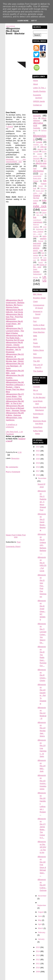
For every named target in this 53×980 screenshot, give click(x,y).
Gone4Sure (38, 427)
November (42, 896)
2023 (38, 447)
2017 (38, 471)
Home (16, 536)
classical (40, 149)
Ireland (44, 210)
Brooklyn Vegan (39, 298)
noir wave (37, 234)
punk (35, 253)
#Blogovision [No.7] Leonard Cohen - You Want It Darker (15, 331)
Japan (44, 212)
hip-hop (36, 198)
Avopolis (36, 387)
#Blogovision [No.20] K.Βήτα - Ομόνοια (15, 414)
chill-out (43, 147)
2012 (38, 960)
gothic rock (38, 193)
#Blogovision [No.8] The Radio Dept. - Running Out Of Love (15, 338)
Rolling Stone (38, 350)
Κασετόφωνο (38, 414)
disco (45, 159)
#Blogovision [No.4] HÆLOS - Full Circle (14, 311)
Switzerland (37, 274)
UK (44, 277)
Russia (41, 262)
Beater (36, 417)
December (42, 478)
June (40, 916)
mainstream (38, 222)
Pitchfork (37, 347)
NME (35, 336)
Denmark (36, 158)
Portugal (41, 241)
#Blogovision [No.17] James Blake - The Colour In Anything (15, 396)
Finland (36, 181)
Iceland (36, 200)
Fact (35, 321)
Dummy (36, 318)
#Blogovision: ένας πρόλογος (14, 419)
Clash (35, 301)
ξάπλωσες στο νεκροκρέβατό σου (16, 161)
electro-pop (41, 163)
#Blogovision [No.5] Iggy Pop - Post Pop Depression (14, 317)
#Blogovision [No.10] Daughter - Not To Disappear (15, 350)
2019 (38, 463)
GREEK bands (39, 101)
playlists (43, 239)
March (41, 928)
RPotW (44, 260)
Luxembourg (37, 220)
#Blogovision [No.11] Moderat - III (15, 355)
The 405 (36, 361)
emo (42, 174)
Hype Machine (39, 332)
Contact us (37, 105)
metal (45, 227)
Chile (35, 147)
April (40, 924)
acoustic (37, 116)
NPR (35, 339)
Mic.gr (35, 390)
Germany (44, 188)
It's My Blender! (39, 397)
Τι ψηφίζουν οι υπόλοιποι (11, 426)
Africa (35, 118)
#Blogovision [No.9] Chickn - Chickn (14, 344)
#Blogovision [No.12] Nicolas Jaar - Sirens (15, 360)
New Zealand (38, 231)
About (35, 84)
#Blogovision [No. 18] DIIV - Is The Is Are (42, 847)
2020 (38, 459)
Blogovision (15, 458)
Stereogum (38, 357)
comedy (36, 151)
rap (43, 255)
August (41, 912)
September (42, 905)
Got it (34, 21)
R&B (43, 253)
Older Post (21, 535)
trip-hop (35, 277)
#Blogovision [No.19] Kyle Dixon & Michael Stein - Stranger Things (16, 408)
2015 (38, 947)
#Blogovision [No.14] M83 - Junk (15, 372)
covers (40, 154)
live (35, 217)
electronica (38, 171)
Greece (37, 195)
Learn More (23, 21)
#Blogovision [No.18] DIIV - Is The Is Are (15, 402)
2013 (38, 955)
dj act (38, 161)
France (44, 184)
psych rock (38, 250)
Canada (39, 142)
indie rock (40, 206)
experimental (37, 176)
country (44, 151)
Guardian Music (39, 329)
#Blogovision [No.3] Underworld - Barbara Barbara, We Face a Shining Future (15, 304)
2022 (38, 451)
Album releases (40, 119)
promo (36, 248)
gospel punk (40, 191)
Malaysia (36, 225)
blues (45, 140)
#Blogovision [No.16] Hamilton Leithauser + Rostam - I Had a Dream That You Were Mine (15, 387)
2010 (38, 968)
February (42, 932)
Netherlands (40, 229)
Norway (36, 236)
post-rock (37, 245)
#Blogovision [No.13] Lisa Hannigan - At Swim (15, 366)
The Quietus (38, 371)
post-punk (37, 243)
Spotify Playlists (39, 91)
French (41, 186)
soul (35, 265)
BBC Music (38, 294)
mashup (36, 227)
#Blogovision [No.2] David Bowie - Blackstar (15, 31)
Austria (35, 130)
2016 (38, 475)
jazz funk (40, 215)
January (41, 939)
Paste (35, 343)
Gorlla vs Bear (39, 325)
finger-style (37, 178)
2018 (38, 467)
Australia (37, 128)
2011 (38, 964)
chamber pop (38, 145)
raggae (36, 255)
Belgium (44, 130)
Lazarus (10, 126)
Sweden (36, 272)
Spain (35, 269)
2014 (38, 951)
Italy (37, 212)
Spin (35, 354)
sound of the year (40, 266)
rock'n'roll (36, 258)
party (44, 236)
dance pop (38, 156)
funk (35, 188)
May (40, 920)
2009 (38, 972)
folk (45, 181)
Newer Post (10, 535)
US (44, 280)
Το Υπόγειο (38, 394)
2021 (38, 455)
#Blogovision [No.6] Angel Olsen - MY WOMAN (14, 324)
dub (45, 161)
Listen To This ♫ (40, 88)
